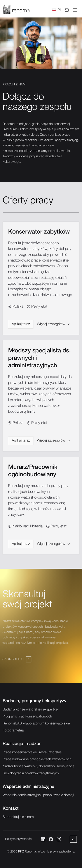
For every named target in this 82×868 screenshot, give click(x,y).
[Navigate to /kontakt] (17, 654)
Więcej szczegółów (54, 326)
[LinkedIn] (43, 839)
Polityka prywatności (19, 839)
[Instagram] (59, 839)
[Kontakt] (67, 10)
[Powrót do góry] (73, 839)
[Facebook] (51, 839)
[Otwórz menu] (75, 10)
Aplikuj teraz (21, 326)
